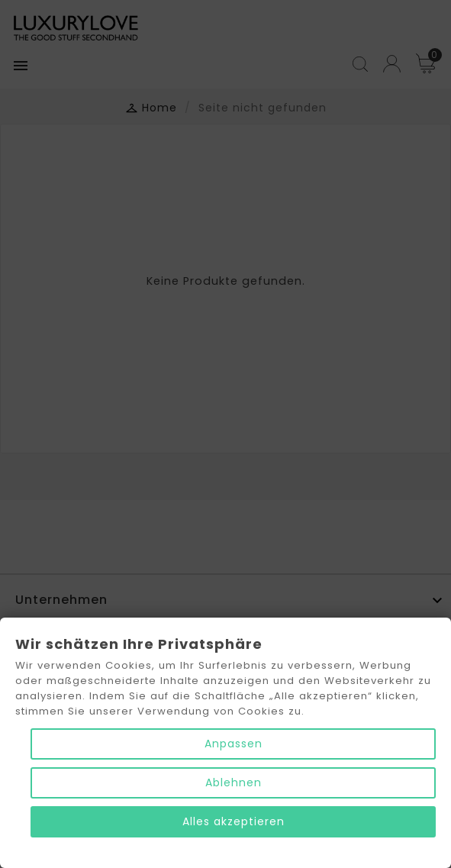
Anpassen (234, 744)
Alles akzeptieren (234, 821)
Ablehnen (234, 782)
